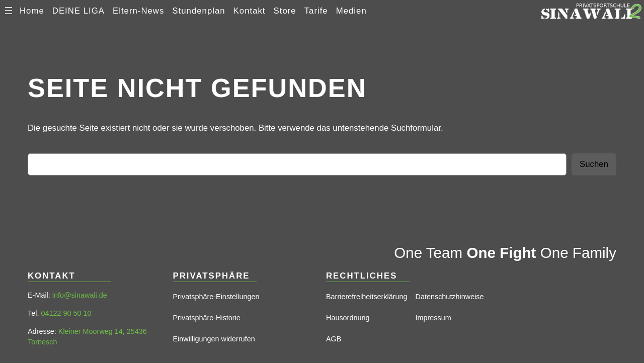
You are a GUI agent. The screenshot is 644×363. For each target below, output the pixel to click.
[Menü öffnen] (9, 11)
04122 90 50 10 (66, 313)
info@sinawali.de (80, 295)
